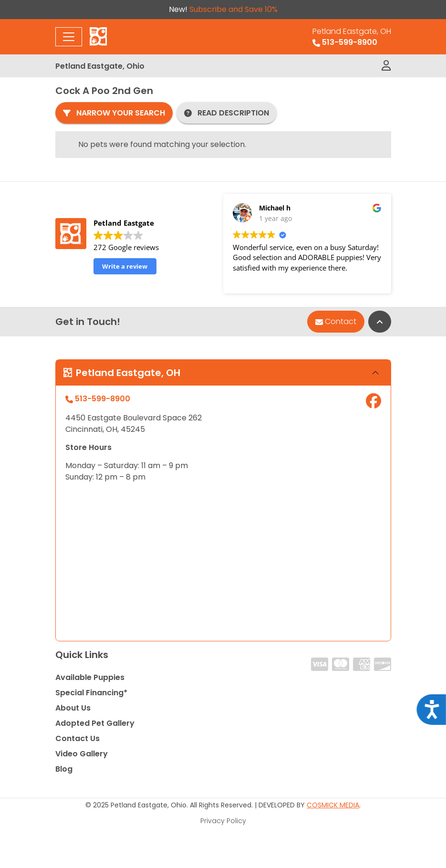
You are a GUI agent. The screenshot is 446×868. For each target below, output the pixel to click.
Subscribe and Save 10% (233, 9)
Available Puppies (90, 677)
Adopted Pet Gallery (95, 723)
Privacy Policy (223, 821)
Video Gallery (82, 754)
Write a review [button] (125, 266)
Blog (64, 769)
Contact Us (78, 738)
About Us (73, 708)
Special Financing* (91, 693)
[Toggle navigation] (69, 37)
